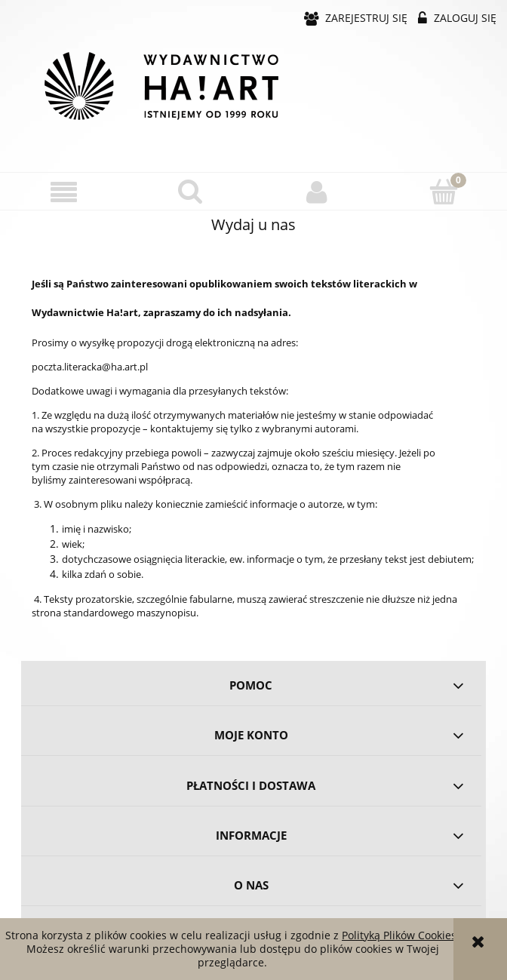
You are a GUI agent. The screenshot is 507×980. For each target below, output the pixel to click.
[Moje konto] (317, 192)
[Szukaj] (190, 191)
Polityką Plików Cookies (399, 935)
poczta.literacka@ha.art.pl (90, 367)
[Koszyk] (444, 191)
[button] (63, 192)
